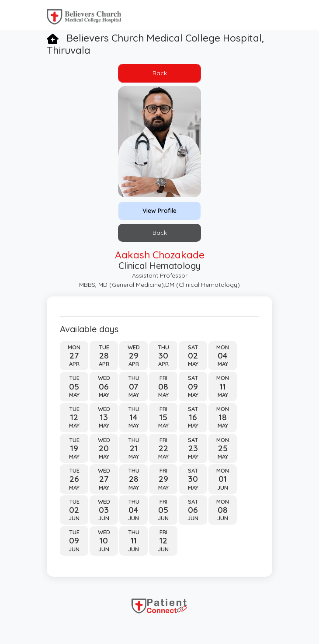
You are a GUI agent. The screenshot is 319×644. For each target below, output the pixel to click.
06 (104, 387)
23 (193, 448)
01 (223, 479)
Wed (134, 347)
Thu (163, 347)
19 (74, 448)
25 (223, 448)
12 (74, 417)
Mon (74, 347)
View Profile (159, 211)
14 (134, 417)
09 (193, 387)
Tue (104, 347)
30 (163, 356)
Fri (163, 378)
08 (163, 387)
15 (163, 417)
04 (223, 356)
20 (104, 448)
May (193, 364)
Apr (74, 364)
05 (74, 387)
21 (134, 448)
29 (134, 356)
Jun (223, 487)
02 (193, 356)
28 (104, 356)
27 (74, 356)
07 (133, 387)
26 (74, 479)
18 (223, 417)
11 (223, 387)
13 (104, 417)
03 (104, 510)
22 (163, 448)
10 (104, 541)
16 (193, 417)
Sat (193, 347)
